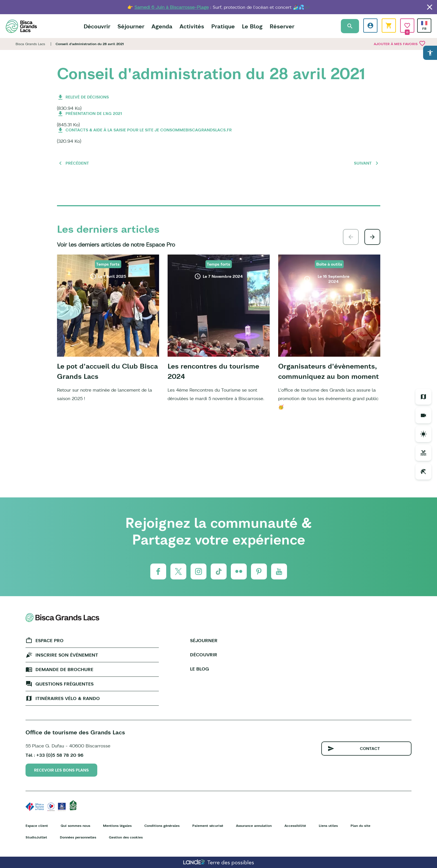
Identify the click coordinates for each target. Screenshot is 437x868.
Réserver (282, 26)
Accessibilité (295, 826)
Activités (192, 26)
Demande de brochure (64, 669)
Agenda (162, 26)
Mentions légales (117, 826)
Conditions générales (162, 826)
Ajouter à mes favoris (400, 43)
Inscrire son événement (67, 655)
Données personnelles (78, 837)
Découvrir (97, 26)
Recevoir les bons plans (61, 770)
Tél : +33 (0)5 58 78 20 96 (54, 755)
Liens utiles (328, 826)
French (424, 23)
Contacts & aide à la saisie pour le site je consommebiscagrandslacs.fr (149, 130)
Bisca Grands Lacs (30, 44)
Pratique (223, 26)
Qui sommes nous (75, 826)
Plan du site (360, 826)
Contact (370, 749)
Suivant (363, 163)
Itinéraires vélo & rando (68, 698)
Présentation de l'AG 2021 (94, 114)
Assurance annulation (254, 826)
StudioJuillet (36, 837)
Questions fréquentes (65, 684)
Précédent (77, 163)
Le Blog (252, 26)
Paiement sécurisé (208, 826)
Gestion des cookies (126, 837)
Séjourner (131, 26)
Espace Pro (49, 640)
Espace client (37, 826)
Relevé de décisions (87, 97)
